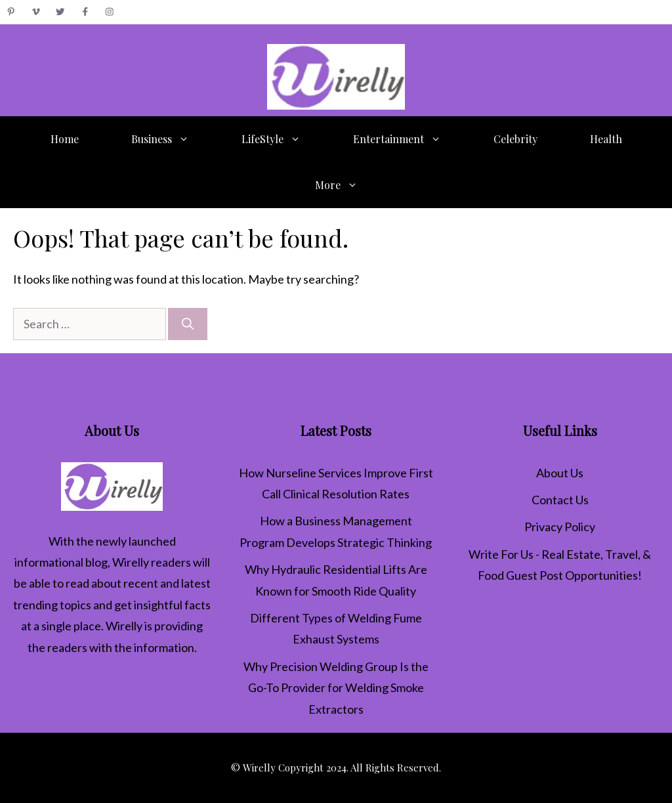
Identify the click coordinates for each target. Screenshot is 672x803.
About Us (560, 473)
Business (173, 139)
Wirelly (131, 562)
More (349, 185)
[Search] (188, 324)
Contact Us (560, 500)
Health (606, 139)
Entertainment (410, 139)
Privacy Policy (560, 527)
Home (65, 139)
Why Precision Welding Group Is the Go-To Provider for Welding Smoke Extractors (336, 688)
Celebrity (515, 139)
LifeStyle (284, 139)
